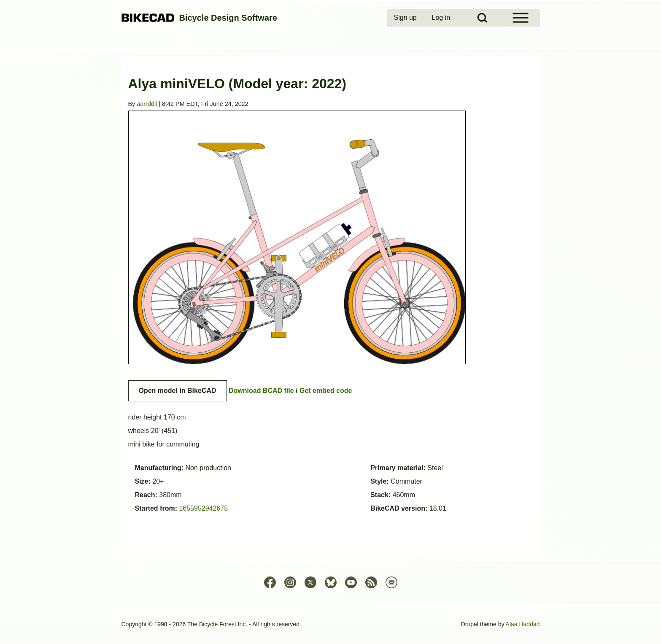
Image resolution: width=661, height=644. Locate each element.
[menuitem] (406, 18)
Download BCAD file (261, 391)
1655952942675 (203, 508)
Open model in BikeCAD (178, 391)
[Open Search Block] (482, 18)
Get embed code (326, 391)
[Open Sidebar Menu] (521, 18)
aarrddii (147, 104)
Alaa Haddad (523, 624)
